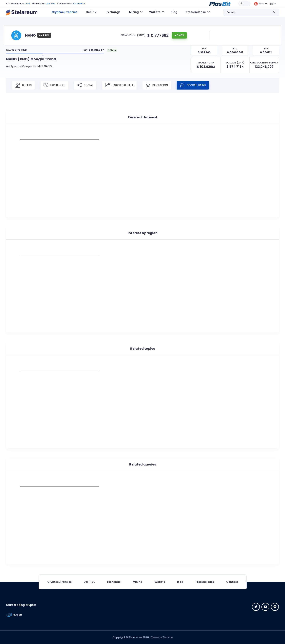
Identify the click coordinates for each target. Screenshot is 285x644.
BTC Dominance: (16, 4)
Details (23, 85)
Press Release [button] (196, 12)
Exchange (114, 12)
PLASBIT (14, 615)
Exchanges (54, 85)
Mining (138, 582)
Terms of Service (162, 637)
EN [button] (272, 4)
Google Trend (193, 85)
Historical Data (119, 85)
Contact (232, 582)
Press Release (205, 582)
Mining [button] (134, 12)
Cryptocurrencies (65, 12)
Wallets (160, 582)
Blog (174, 12)
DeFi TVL (92, 12)
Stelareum (135, 637)
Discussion (157, 85)
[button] (220, 3)
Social (85, 85)
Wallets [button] (155, 12)
